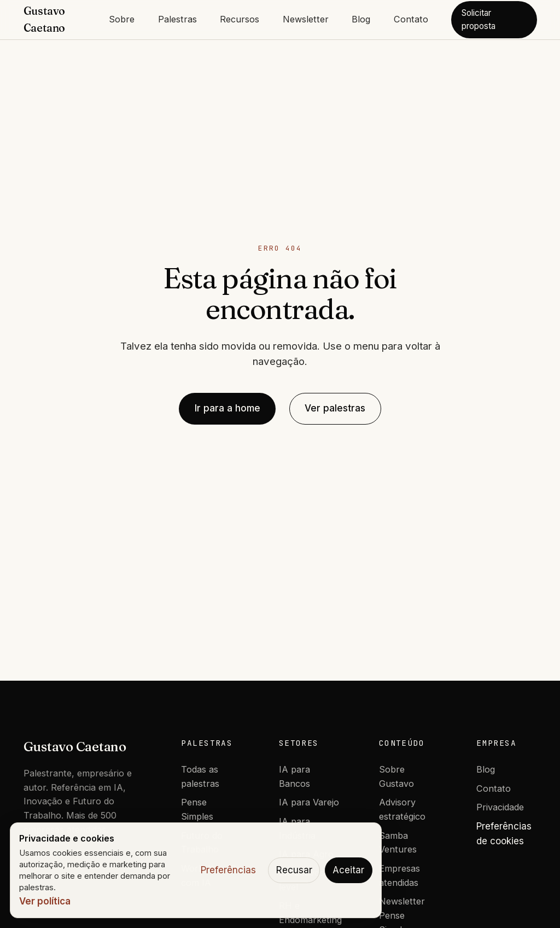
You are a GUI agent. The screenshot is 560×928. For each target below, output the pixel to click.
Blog (361, 19)
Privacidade (500, 807)
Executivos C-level (308, 880)
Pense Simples (197, 809)
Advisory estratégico (402, 809)
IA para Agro (306, 854)
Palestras (177, 19)
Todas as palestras (200, 776)
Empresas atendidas (399, 875)
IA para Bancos (294, 776)
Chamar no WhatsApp (71, 853)
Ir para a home (227, 408)
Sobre (122, 19)
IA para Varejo (309, 802)
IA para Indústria (297, 828)
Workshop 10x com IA (211, 875)
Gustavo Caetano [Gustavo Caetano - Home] (45, 19)
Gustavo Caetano (75, 747)
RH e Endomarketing (310, 913)
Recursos (240, 19)
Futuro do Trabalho (202, 843)
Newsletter (306, 19)
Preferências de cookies (504, 834)
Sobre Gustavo (396, 776)
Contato (411, 19)
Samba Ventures (398, 843)
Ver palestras (335, 408)
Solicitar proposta (479, 19)
